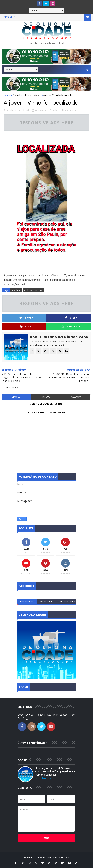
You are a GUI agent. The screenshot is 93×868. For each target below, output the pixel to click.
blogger (17, 397)
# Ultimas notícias (33, 290)
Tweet (26, 318)
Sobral (17, 95)
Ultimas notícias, (69, 110)
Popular (47, 601)
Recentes (27, 601)
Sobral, (56, 110)
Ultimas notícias (32, 95)
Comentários (66, 602)
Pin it (26, 326)
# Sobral (16, 290)
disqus (46, 397)
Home (7, 95)
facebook (76, 397)
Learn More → (43, 778)
